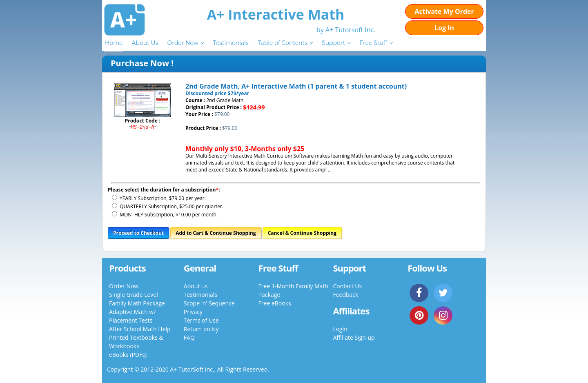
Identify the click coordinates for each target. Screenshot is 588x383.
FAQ (189, 337)
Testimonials (231, 43)
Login (340, 329)
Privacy (193, 312)
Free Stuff (373, 43)
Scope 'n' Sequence (209, 303)
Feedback (345, 295)
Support (333, 43)
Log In (444, 28)
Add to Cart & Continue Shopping (216, 233)
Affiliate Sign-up (354, 337)
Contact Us (347, 286)
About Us (145, 43)
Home (114, 43)
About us (196, 286)
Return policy (201, 329)
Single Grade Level (134, 295)
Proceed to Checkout (138, 233)
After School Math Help (140, 329)
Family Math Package (137, 303)
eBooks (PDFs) (128, 355)
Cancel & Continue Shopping (302, 233)
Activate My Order (444, 11)
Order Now (183, 43)
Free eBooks (275, 303)
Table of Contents (283, 43)
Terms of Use (201, 320)
